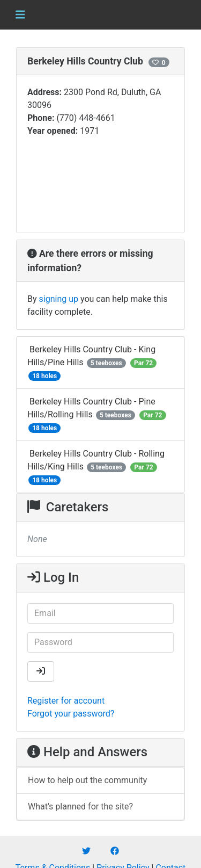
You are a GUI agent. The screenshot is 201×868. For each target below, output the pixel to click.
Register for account (66, 701)
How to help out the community (87, 780)
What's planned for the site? (80, 806)
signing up (59, 299)
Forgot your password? (71, 714)
